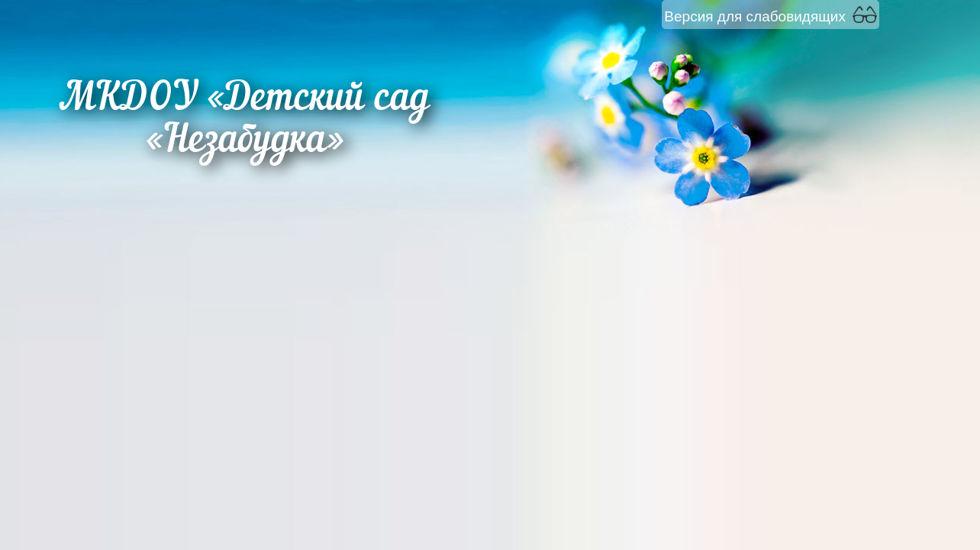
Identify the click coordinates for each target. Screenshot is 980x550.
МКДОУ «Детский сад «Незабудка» (245, 121)
